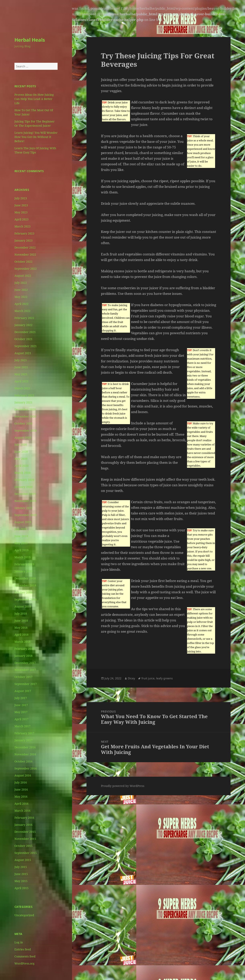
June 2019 (21, 536)
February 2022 (24, 318)
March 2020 (22, 473)
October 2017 (23, 677)
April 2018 (21, 635)
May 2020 (21, 459)
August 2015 (23, 860)
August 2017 (23, 691)
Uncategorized (24, 915)
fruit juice (148, 678)
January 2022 (23, 325)
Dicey (131, 678)
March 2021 (22, 388)
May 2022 (21, 297)
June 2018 (21, 621)
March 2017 (22, 726)
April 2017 (21, 719)
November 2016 (25, 754)
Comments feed (25, 956)
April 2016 (21, 804)
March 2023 (22, 226)
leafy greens (164, 678)
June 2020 (21, 452)
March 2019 (22, 557)
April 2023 (21, 219)
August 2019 (23, 522)
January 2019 (23, 571)
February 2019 (24, 564)
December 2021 (25, 332)
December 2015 (25, 832)
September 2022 (26, 269)
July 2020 (21, 445)
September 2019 (26, 515)
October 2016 (23, 761)
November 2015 (25, 839)
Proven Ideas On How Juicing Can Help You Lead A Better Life (34, 99)
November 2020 (25, 416)
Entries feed (23, 949)
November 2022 (25, 255)
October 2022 (23, 262)
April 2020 (21, 466)
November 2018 (25, 585)
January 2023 (23, 240)
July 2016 (21, 782)
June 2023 (21, 205)
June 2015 (21, 874)
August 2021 (23, 353)
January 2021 (23, 402)
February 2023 (24, 233)
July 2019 (21, 529)
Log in (19, 942)
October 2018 (23, 592)
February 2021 (24, 395)
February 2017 (24, 733)
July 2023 (21, 198)
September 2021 (26, 346)
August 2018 (23, 606)
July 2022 (21, 283)
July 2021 (21, 360)
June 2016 (21, 789)
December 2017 (25, 663)
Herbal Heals (30, 40)
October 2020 (23, 423)
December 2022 (25, 247)
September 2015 (26, 853)
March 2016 (22, 811)
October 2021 (23, 339)
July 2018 (21, 613)
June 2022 (21, 290)
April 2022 (21, 304)
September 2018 (26, 599)
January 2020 (23, 487)
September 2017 (26, 684)
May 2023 (21, 212)
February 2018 (24, 649)
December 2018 (25, 578)
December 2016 (25, 747)
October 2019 (23, 508)
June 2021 (21, 367)
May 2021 (21, 374)
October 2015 (23, 846)
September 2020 (26, 430)
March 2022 (22, 311)
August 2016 (23, 775)
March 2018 (22, 642)
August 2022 (23, 276)
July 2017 (21, 698)
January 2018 (23, 656)
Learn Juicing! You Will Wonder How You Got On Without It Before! (36, 137)
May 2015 (21, 881)
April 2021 (21, 381)
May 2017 (21, 712)
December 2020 (25, 409)
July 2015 (21, 867)
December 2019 (25, 494)
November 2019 (25, 501)
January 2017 (23, 740)
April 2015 (21, 888)
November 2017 (25, 670)
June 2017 (21, 705)
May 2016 (21, 796)
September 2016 (26, 768)
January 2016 (23, 825)
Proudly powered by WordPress (123, 786)
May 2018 (21, 628)
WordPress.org (24, 963)
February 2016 (24, 818)
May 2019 (21, 543)
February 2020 (24, 480)
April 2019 (21, 550)
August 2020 (23, 438)
